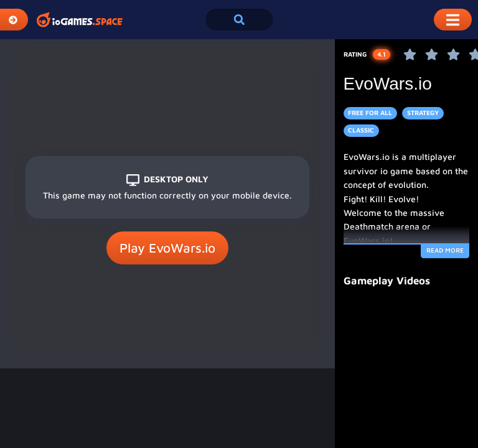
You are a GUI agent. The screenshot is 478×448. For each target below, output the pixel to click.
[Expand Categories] (14, 20)
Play (167, 248)
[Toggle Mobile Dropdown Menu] (453, 20)
